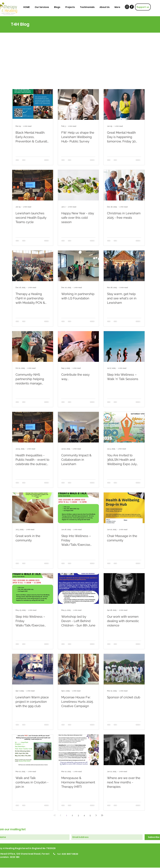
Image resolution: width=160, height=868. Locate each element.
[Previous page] (61, 815)
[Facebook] (132, 7)
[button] (42, 7)
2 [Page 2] (72, 815)
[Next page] (96, 815)
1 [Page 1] (67, 815)
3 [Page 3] (78, 815)
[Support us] (143, 7)
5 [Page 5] (90, 815)
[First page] (55, 815)
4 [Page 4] (84, 815)
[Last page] (102, 815)
